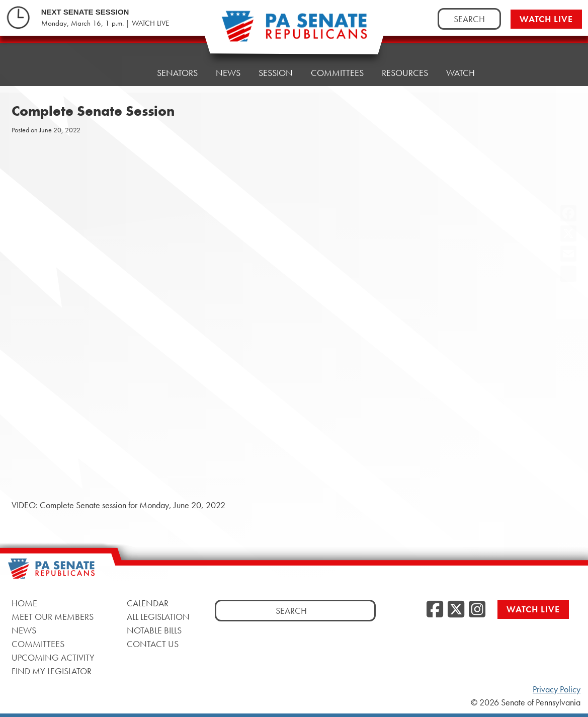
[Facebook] (435, 610)
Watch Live (546, 19)
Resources (405, 73)
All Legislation (158, 617)
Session (276, 73)
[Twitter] (456, 610)
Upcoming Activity (53, 657)
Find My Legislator (52, 671)
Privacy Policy (557, 689)
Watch (460, 73)
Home (126, 73)
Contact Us (153, 644)
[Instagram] (477, 610)
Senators (177, 73)
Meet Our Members (53, 617)
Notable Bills (154, 630)
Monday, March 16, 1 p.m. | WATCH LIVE (105, 23)
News (228, 73)
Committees (337, 73)
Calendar (148, 603)
